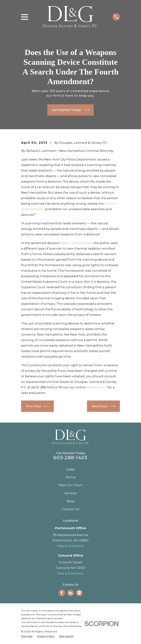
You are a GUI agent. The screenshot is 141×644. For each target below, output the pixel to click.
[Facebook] (62, 593)
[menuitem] (27, 636)
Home (70, 477)
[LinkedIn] (70, 593)
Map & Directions (70, 546)
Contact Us (70, 509)
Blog (71, 501)
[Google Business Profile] (79, 593)
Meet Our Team (71, 485)
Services (70, 493)
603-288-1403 (70, 458)
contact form (97, 387)
